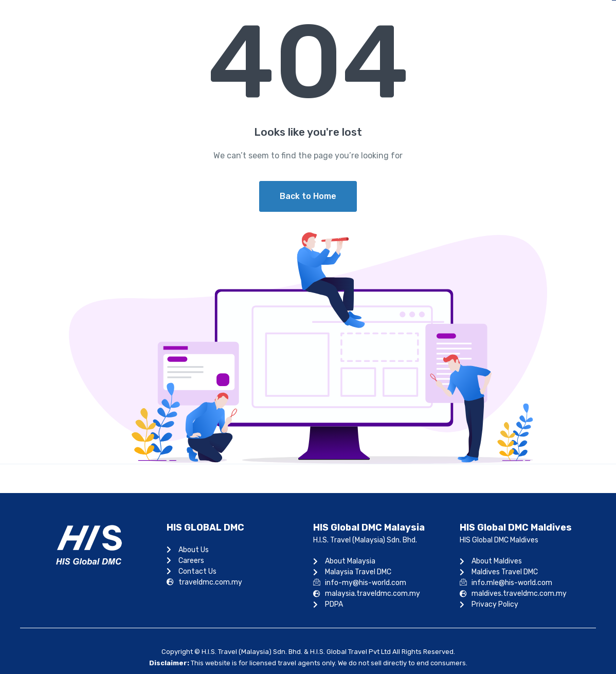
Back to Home (308, 196)
